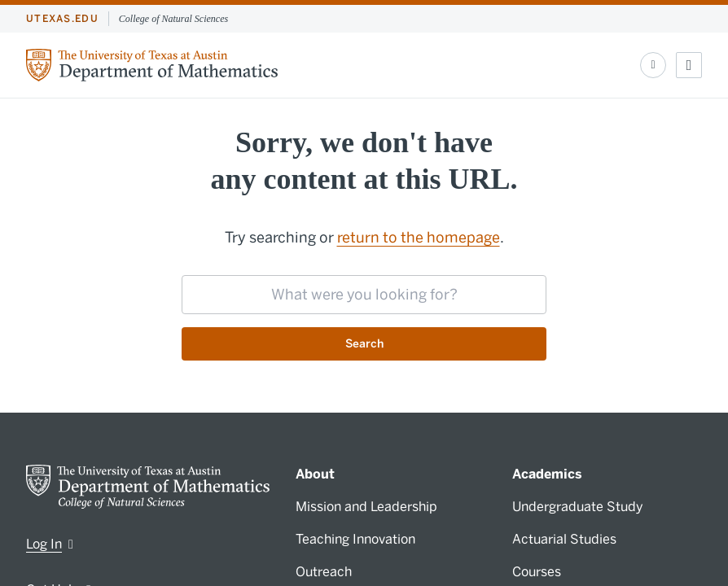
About (315, 474)
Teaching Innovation (355, 539)
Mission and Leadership (366, 507)
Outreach (324, 572)
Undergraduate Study (578, 507)
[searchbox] (364, 295)
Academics (547, 474)
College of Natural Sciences (173, 19)
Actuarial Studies (564, 539)
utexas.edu (62, 19)
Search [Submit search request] (364, 344)
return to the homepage (419, 238)
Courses (537, 572)
